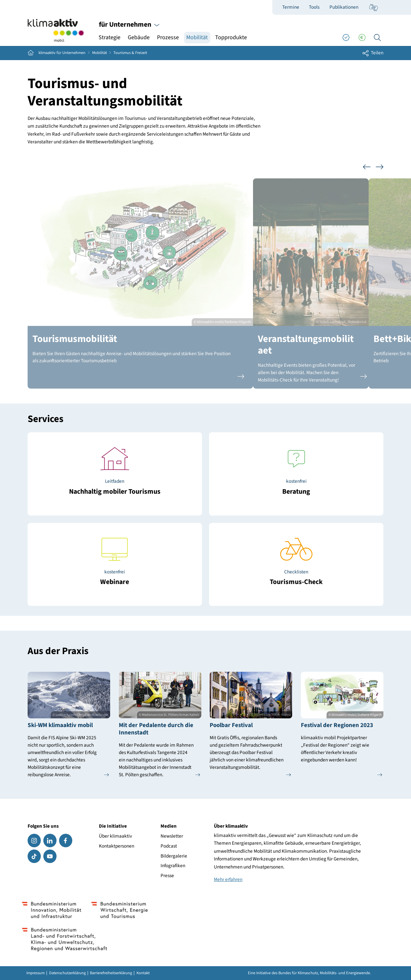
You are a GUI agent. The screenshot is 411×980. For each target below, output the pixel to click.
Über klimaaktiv (115, 836)
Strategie (109, 37)
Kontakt (143, 973)
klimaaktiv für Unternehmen (62, 53)
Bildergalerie (174, 856)
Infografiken (173, 866)
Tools (314, 7)
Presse (167, 876)
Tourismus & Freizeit (130, 53)
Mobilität (197, 37)
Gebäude (139, 37)
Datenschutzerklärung (67, 973)
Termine (291, 7)
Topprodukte (231, 37)
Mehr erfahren (228, 879)
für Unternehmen (129, 25)
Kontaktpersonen (117, 846)
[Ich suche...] (377, 38)
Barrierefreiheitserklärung (111, 973)
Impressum (35, 973)
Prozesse (168, 37)
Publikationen (344, 7)
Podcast (169, 846)
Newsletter (172, 836)
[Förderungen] (362, 38)
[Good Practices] (346, 38)
